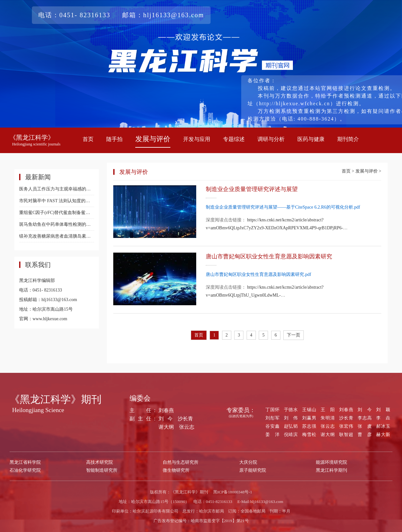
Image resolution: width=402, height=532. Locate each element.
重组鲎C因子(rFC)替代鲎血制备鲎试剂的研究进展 (57, 213)
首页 (88, 139)
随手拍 (114, 139)
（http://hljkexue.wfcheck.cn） (295, 103)
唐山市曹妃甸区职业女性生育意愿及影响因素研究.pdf (258, 274)
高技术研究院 (100, 462)
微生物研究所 (176, 470)
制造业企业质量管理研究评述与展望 (252, 189)
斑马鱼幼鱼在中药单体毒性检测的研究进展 (57, 224)
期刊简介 (348, 139)
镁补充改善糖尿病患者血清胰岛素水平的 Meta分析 (57, 236)
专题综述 (234, 139)
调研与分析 (271, 139)
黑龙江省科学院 (25, 462)
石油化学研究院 (25, 470)
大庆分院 (248, 462)
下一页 (294, 335)
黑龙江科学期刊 (331, 470)
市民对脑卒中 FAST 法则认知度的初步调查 (57, 201)
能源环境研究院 (331, 462)
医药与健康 (311, 139)
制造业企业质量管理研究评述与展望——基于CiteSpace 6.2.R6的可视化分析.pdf (283, 207)
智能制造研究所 (102, 470)
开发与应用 (197, 139)
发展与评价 (153, 139)
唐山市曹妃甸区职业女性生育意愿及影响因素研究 (269, 256)
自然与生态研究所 (181, 462)
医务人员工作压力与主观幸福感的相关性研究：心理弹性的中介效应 (57, 189)
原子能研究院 (253, 470)
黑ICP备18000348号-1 (233, 492)
